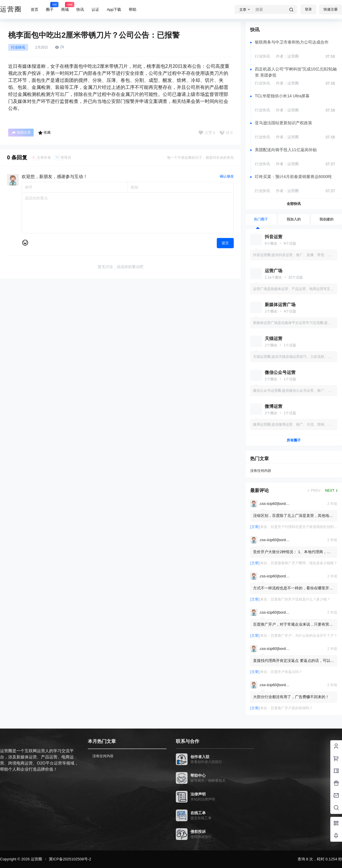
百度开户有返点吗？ (286, 672)
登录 (308, 9)
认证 (95, 10)
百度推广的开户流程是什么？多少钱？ (300, 599)
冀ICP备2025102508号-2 (70, 859)
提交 (225, 243)
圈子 (50, 7)
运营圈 (36, 859)
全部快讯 (294, 204)
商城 (65, 7)
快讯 (80, 10)
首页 (35, 10)
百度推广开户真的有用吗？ (292, 708)
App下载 (114, 10)
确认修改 (227, 176)
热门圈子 (261, 219)
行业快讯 (18, 47)
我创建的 (326, 219)
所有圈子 (294, 440)
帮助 (133, 10)
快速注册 (331, 9)
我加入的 (294, 219)
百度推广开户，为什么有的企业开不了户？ (304, 636)
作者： (287, 56)
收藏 (44, 133)
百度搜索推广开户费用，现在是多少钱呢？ (304, 563)
